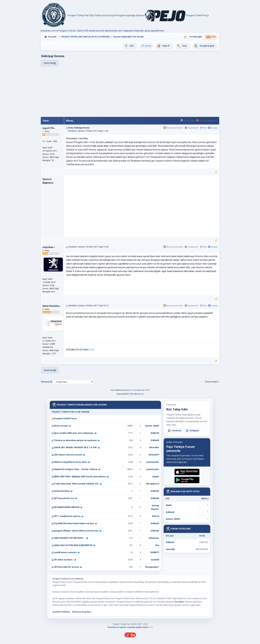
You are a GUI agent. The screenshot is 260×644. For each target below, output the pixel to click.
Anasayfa (52, 37)
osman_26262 (152, 426)
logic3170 (49, 128)
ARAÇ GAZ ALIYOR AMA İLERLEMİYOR (73, 545)
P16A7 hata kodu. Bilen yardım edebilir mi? (76, 484)
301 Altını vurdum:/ (64, 560)
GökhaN (155, 433)
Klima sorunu (61, 426)
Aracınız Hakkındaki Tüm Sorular (128, 37)
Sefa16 (155, 516)
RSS (214, 37)
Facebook (175, 431)
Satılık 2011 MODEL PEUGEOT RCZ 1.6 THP (75, 447)
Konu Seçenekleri (207, 121)
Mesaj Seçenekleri (173, 128)
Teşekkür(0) (191, 128)
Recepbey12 (153, 484)
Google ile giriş (207, 46)
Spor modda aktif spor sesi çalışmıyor (74, 433)
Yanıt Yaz (50, 63)
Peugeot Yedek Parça (65, 418)
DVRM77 (155, 552)
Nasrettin (154, 447)
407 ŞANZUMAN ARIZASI (67, 507)
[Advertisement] (130, 92)
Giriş (184, 46)
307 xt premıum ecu (64, 498)
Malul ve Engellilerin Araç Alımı (70, 462)
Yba (157, 545)
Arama (146, 46)
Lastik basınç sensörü (65, 552)
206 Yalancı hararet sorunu (68, 455)
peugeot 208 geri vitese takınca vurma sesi (76, 531)
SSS (132, 46)
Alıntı (205, 128)
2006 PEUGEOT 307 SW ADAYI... (70, 538)
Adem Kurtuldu (51, 306)
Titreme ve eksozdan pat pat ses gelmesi (75, 440)
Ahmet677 (154, 455)
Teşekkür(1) (191, 247)
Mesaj (70, 121)
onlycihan (49, 247)
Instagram (192, 431)
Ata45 (169, 505)
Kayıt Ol (166, 46)
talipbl (156, 477)
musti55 (155, 560)
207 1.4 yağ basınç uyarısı (67, 516)
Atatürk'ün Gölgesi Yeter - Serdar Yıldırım (76, 469)
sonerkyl (170, 549)
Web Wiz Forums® (132, 390)
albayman (154, 538)
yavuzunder (153, 462)
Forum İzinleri (212, 382)
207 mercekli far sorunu (66, 567)
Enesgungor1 (152, 567)
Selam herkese (62, 491)
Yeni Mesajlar (195, 37)
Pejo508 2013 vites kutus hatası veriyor (74, 523)
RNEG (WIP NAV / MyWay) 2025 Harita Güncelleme (80, 477)
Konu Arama (188, 121)
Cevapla (214, 128)
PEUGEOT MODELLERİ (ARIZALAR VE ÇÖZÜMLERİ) (85, 37)
